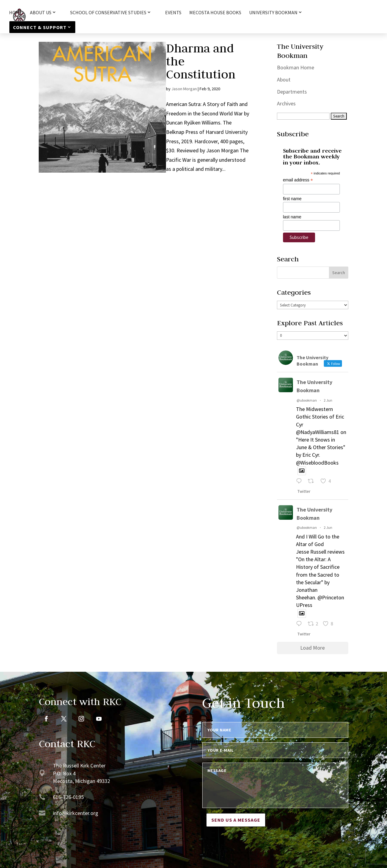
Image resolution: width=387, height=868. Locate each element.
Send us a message (236, 820)
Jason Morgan (184, 89)
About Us (41, 13)
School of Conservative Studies (108, 13)
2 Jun (328, 400)
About (284, 80)
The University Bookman (314, 386)
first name (292, 199)
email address (298, 180)
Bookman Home (296, 67)
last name (292, 217)
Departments (292, 92)
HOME (16, 13)
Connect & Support (40, 27)
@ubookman (307, 400)
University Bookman (273, 13)
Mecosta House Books (215, 13)
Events (173, 13)
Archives (286, 103)
